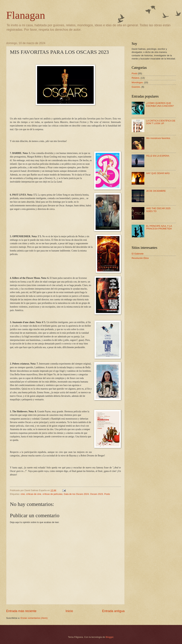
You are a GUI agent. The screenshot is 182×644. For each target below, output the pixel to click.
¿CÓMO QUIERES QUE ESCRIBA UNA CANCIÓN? (160, 104)
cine (23, 494)
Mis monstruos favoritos (158, 138)
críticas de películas (53, 494)
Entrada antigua (113, 611)
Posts (107, 494)
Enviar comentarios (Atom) (34, 618)
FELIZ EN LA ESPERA (158, 156)
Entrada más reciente (21, 611)
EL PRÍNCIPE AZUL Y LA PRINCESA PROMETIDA (159, 227)
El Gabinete (138, 254)
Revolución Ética (140, 258)
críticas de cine (34, 494)
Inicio (69, 611)
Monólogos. (138, 82)
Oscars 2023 (97, 494)
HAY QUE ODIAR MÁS (158, 173)
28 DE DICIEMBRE (156, 191)
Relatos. (136, 78)
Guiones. (136, 87)
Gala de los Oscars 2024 (76, 494)
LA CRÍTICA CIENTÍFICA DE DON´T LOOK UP (161, 122)
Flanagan (26, 15)
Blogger (110, 637)
